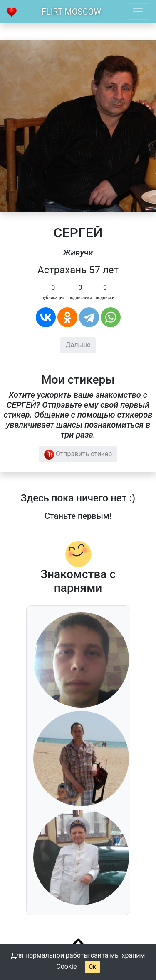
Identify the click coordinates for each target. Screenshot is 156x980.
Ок (92, 967)
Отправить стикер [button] (78, 455)
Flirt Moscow (71, 12)
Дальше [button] (78, 345)
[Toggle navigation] (138, 12)
